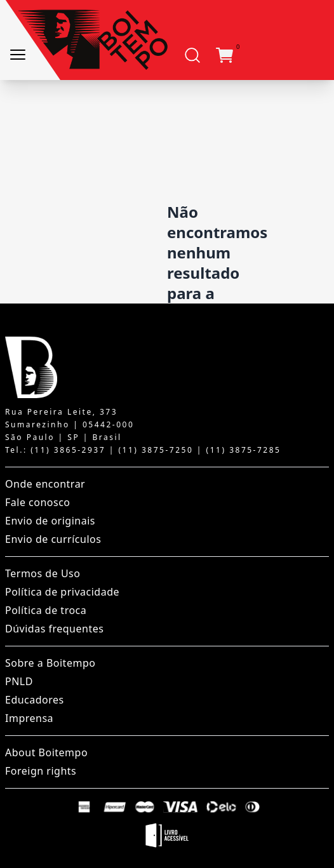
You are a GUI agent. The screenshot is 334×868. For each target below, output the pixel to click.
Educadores (35, 700)
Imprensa (29, 718)
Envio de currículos (53, 539)
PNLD (19, 681)
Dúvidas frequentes (54, 629)
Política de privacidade (62, 592)
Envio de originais (50, 521)
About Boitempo (46, 752)
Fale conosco (38, 502)
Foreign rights (41, 771)
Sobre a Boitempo (50, 663)
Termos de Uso (43, 573)
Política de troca (46, 610)
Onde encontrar (45, 484)
